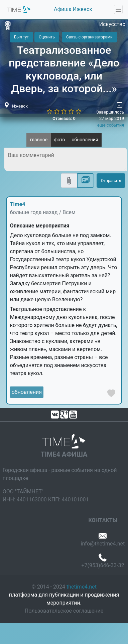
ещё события (111, 125)
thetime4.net (82, 587)
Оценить (47, 37)
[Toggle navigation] (118, 9)
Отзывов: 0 (64, 118)
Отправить (111, 181)
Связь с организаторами (89, 37)
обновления (85, 140)
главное (39, 140)
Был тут (21, 37)
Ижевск (20, 106)
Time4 (18, 204)
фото (59, 140)
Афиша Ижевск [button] (73, 9)
